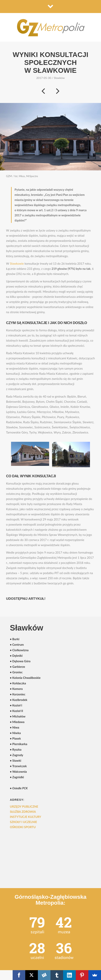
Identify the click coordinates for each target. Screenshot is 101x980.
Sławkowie (17, 263)
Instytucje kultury (26, 817)
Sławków (59, 78)
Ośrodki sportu (23, 827)
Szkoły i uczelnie (23, 822)
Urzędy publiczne (24, 806)
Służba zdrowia (23, 812)
